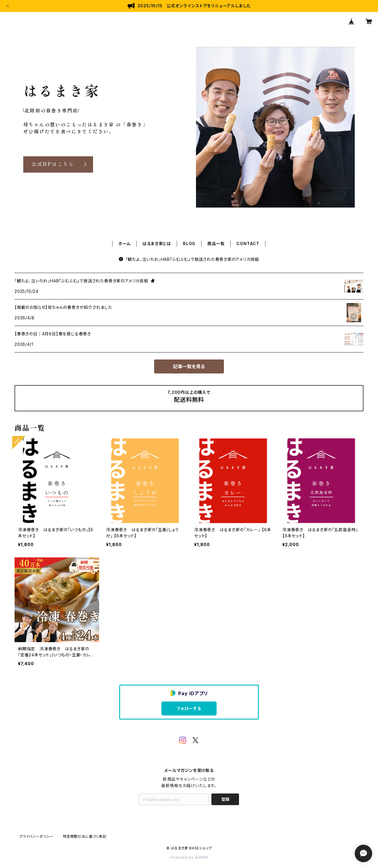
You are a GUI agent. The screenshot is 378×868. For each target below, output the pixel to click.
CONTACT (248, 243)
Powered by (189, 857)
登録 (225, 799)
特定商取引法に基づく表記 (85, 836)
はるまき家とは (157, 243)
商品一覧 (216, 243)
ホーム (124, 243)
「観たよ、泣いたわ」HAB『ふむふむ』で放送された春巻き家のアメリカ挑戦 (189, 259)
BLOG (189, 243)
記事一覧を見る (189, 366)
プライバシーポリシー (36, 836)
